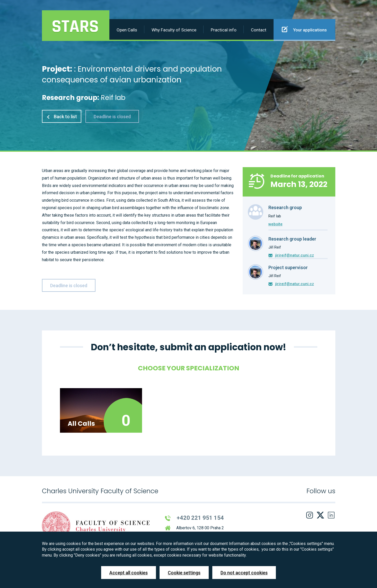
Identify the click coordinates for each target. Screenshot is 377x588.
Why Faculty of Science (174, 30)
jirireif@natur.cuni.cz (295, 255)
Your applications (304, 29)
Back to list (62, 117)
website (275, 224)
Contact (259, 30)
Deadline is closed (112, 117)
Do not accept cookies (244, 573)
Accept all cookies (129, 573)
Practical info (224, 30)
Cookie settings (184, 573)
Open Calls (127, 30)
